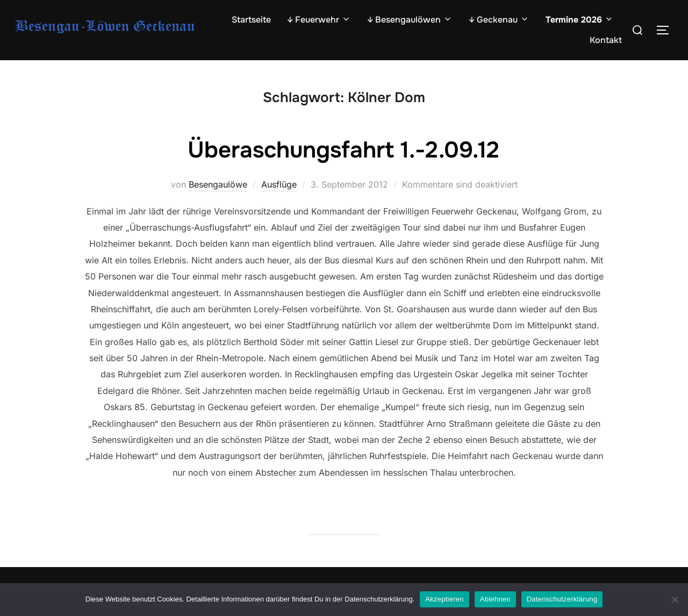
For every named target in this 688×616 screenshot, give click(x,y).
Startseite (251, 20)
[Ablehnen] (675, 599)
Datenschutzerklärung (562, 599)
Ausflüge (279, 184)
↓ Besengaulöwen (410, 20)
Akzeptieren (444, 599)
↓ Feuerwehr (319, 20)
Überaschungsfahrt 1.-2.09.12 (343, 150)
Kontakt (606, 40)
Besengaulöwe (218, 184)
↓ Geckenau (499, 20)
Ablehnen (495, 599)
